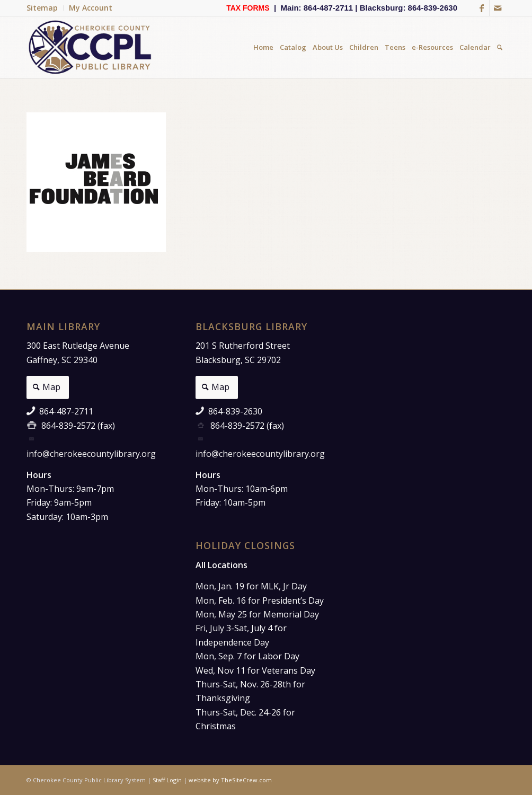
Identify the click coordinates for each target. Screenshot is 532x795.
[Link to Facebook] (481, 8)
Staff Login (167, 780)
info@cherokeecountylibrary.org (91, 454)
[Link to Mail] (498, 8)
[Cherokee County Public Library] (91, 47)
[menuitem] (45, 8)
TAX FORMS (248, 8)
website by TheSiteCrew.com (230, 780)
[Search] (500, 47)
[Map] (48, 387)
